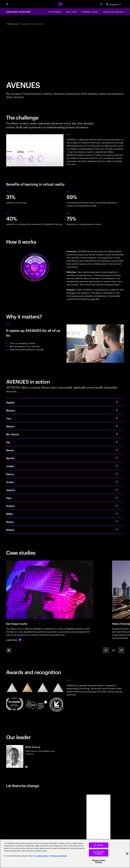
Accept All (99, 845)
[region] (65, 854)
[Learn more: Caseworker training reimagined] (14, 640)
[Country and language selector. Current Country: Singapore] (114, 4)
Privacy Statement (59, 856)
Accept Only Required (99, 853)
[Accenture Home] (61, 4)
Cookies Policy (42, 856)
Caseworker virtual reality (18, 12)
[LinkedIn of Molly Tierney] (26, 767)
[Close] (127, 854)
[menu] (7, 4)
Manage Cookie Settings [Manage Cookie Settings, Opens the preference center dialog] (99, 861)
